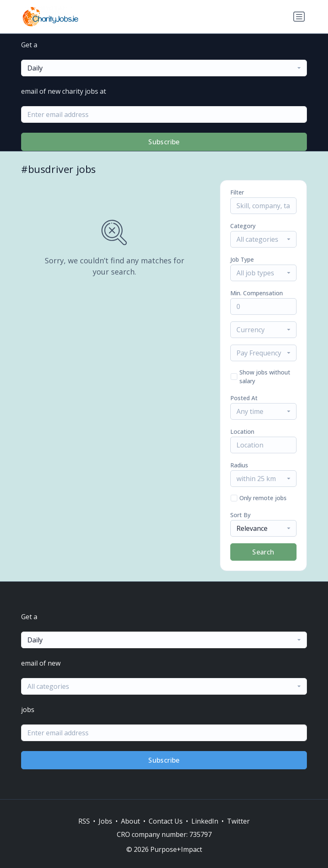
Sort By (240, 515)
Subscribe (164, 142)
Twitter (238, 821)
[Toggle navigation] (299, 17)
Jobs (105, 821)
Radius (239, 465)
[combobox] (164, 68)
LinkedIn (205, 821)
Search (263, 552)
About (130, 821)
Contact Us (166, 821)
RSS (84, 821)
